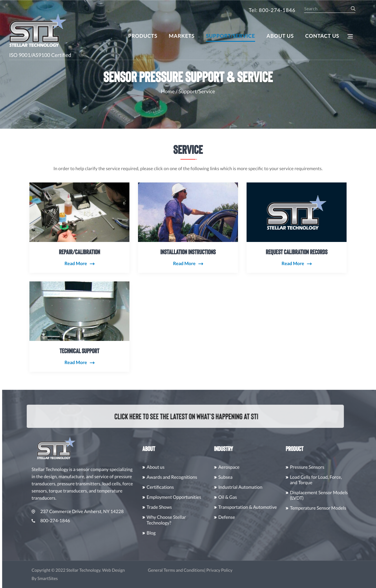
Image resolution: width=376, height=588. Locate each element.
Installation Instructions (188, 225)
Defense (252, 517)
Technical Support (80, 324)
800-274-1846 (76, 521)
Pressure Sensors (333, 467)
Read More (76, 237)
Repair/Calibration (79, 225)
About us (181, 467)
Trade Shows (185, 507)
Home (168, 91)
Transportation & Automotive (273, 507)
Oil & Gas (253, 497)
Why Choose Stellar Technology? (192, 520)
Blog (177, 533)
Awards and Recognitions (198, 477)
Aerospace (254, 467)
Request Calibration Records (297, 225)
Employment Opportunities (200, 497)
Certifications (186, 487)
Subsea (251, 477)
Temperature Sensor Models (344, 508)
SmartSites (73, 579)
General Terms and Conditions (202, 570)
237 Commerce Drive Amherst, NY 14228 (103, 511)
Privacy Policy (245, 570)
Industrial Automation (266, 487)
